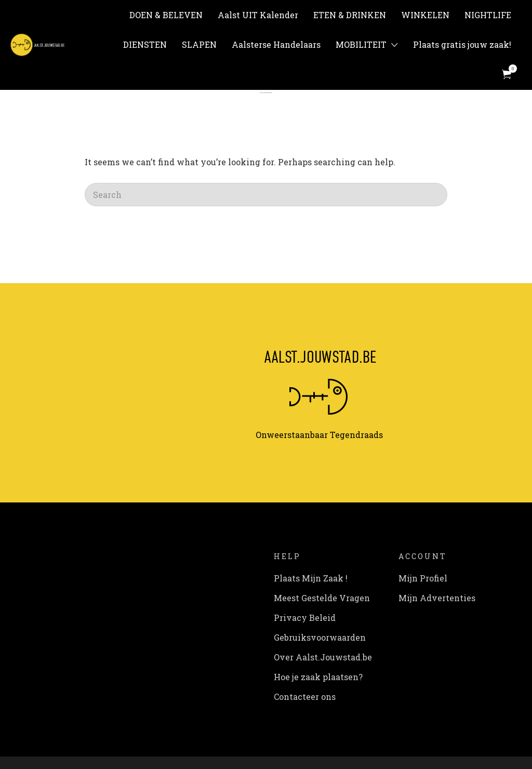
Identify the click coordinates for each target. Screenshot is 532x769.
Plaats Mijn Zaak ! (311, 578)
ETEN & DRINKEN (350, 15)
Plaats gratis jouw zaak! (462, 44)
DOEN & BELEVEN (166, 15)
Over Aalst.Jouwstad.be (323, 657)
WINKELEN (425, 15)
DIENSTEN (145, 44)
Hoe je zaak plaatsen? (318, 677)
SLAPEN (199, 44)
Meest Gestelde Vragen (322, 598)
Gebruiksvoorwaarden (320, 637)
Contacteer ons (305, 697)
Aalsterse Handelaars (276, 44)
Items (510, 69)
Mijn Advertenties (437, 598)
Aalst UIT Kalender (258, 15)
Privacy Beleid (305, 618)
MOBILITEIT (361, 44)
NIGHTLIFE (488, 15)
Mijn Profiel (423, 578)
